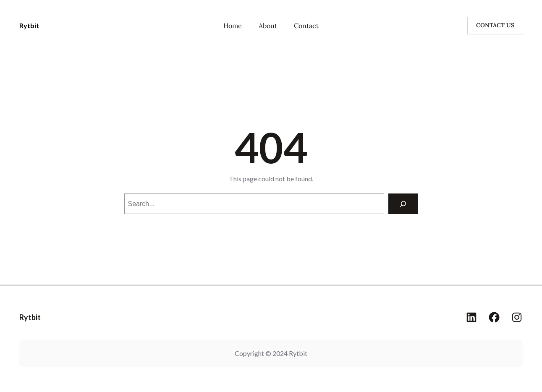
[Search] (403, 204)
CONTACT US (495, 25)
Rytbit (29, 25)
